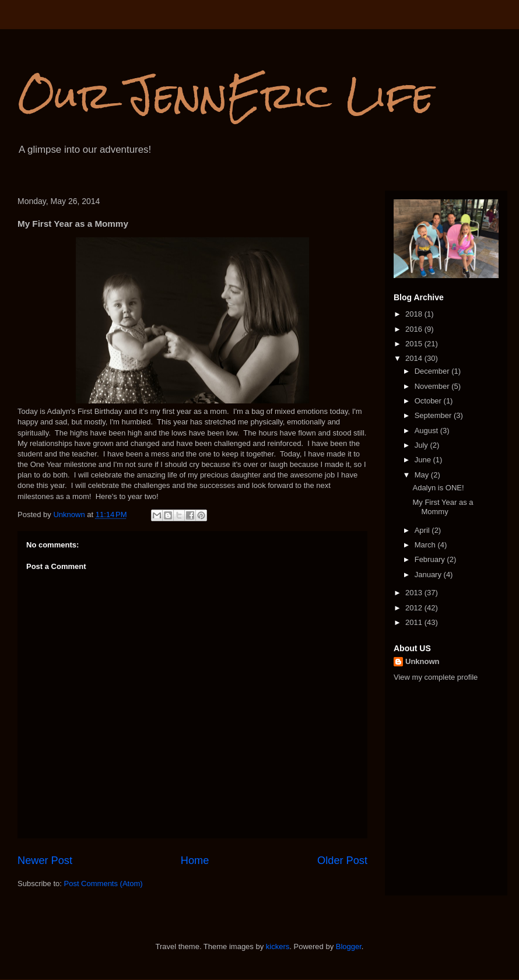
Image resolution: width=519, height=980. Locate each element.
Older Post (342, 860)
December (433, 371)
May (423, 475)
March (426, 545)
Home (195, 860)
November (433, 386)
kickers (278, 946)
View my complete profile (436, 677)
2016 (415, 329)
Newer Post (45, 860)
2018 (415, 314)
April (423, 530)
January (429, 575)
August (427, 431)
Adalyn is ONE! (438, 488)
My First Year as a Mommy (443, 507)
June (424, 460)
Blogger (349, 946)
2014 (415, 358)
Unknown (422, 661)
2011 (415, 622)
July (422, 445)
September (434, 415)
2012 (415, 608)
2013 (415, 593)
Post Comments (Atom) (104, 884)
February (431, 559)
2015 (415, 344)
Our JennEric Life (226, 95)
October (429, 401)
